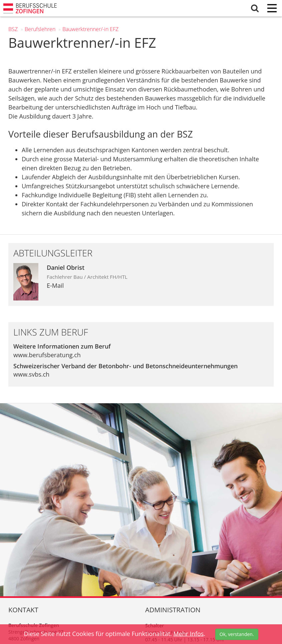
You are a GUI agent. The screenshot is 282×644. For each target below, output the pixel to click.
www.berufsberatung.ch (47, 355)
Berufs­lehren (40, 29)
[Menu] (272, 9)
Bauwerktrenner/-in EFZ (90, 29)
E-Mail (55, 285)
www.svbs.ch (31, 374)
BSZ (13, 29)
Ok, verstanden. (237, 634)
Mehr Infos (188, 633)
